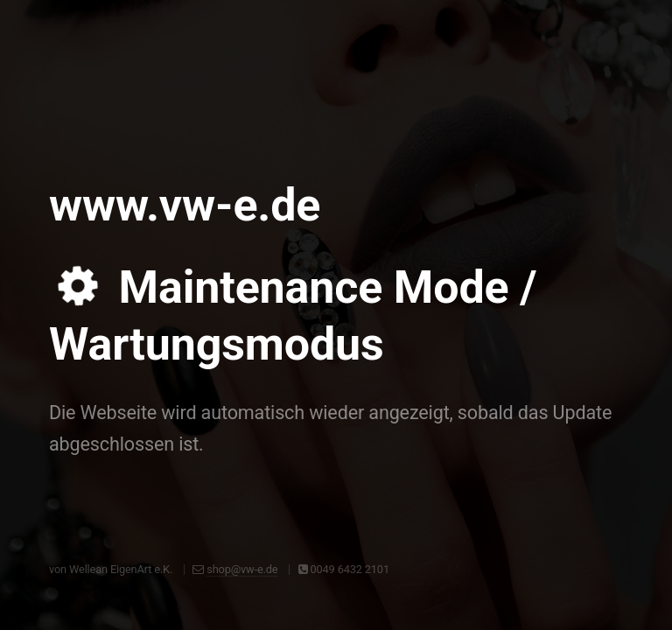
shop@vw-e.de (242, 569)
